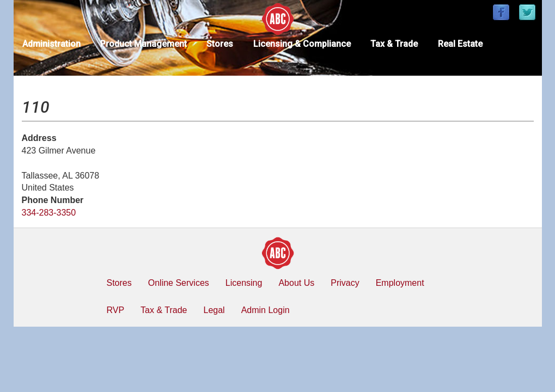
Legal (214, 310)
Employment (400, 283)
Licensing (244, 283)
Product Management (144, 44)
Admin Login (266, 310)
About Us (296, 283)
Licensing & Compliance (302, 44)
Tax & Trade (394, 44)
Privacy (345, 283)
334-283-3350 (49, 213)
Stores (220, 44)
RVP (116, 310)
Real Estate (460, 44)
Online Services (179, 283)
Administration (51, 44)
